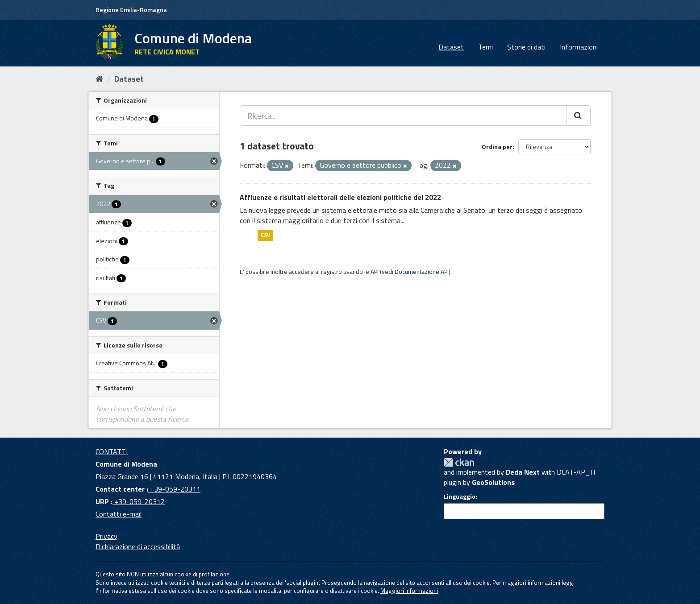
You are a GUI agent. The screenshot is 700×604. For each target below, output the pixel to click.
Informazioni (579, 47)
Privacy (106, 536)
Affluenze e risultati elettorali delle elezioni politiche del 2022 (340, 197)
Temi (485, 47)
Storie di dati (526, 47)
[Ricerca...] (403, 116)
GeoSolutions (493, 482)
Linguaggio (460, 496)
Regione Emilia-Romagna (131, 10)
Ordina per (497, 147)
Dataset (451, 47)
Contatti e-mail (119, 514)
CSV (265, 235)
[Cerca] (579, 116)
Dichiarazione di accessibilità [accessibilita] (138, 546)
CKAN (459, 462)
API (375, 272)
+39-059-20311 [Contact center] (174, 489)
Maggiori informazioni (409, 591)
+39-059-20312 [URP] (139, 501)
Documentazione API (422, 272)
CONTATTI (112, 451)
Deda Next (523, 472)
